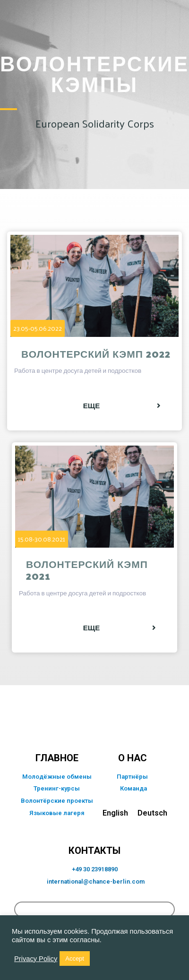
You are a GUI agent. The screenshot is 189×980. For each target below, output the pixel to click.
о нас (133, 758)
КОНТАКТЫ (94, 851)
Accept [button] (75, 959)
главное (57, 758)
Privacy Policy (36, 959)
